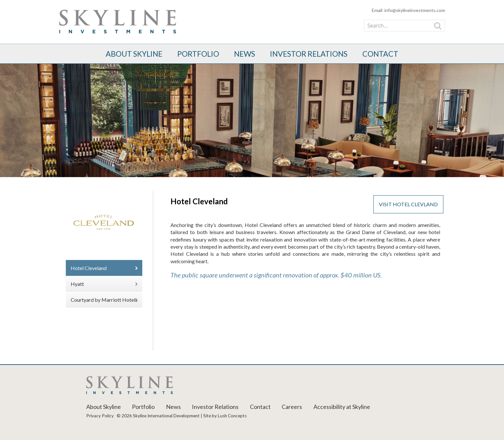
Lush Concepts (232, 416)
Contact (380, 54)
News (245, 54)
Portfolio (198, 54)
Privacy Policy (100, 416)
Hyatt (77, 284)
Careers (292, 407)
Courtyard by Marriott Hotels (104, 300)
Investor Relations (309, 54)
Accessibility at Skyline (342, 407)
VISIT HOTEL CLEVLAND (408, 204)
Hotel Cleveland (89, 268)
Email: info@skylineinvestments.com (408, 10)
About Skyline (134, 54)
